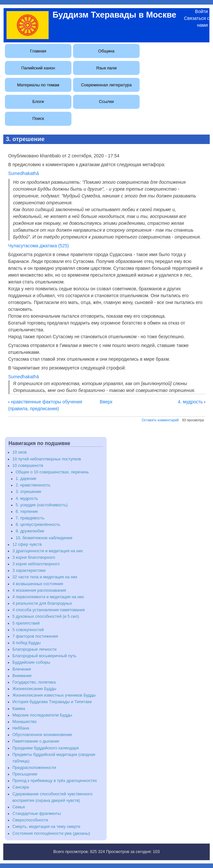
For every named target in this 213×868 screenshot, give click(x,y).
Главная (38, 51)
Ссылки (106, 101)
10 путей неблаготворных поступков (47, 459)
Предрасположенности (34, 768)
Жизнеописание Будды (34, 689)
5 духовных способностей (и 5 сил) (46, 616)
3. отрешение (29, 492)
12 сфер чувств (27, 544)
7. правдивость (30, 518)
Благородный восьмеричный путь (44, 656)
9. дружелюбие (30, 531)
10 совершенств (28, 466)
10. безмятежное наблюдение (44, 538)
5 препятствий (26, 623)
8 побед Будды (27, 643)
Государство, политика (34, 682)
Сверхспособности (30, 820)
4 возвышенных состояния (38, 584)
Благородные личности (34, 649)
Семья (19, 807)
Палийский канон (38, 68)
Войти (201, 11)
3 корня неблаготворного (36, 564)
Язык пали (106, 68)
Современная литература (106, 85)
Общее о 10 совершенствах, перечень (52, 472)
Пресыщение (25, 774)
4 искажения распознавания (39, 590)
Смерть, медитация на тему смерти (46, 827)
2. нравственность (33, 485)
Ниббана (21, 728)
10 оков (20, 452)
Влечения (22, 669)
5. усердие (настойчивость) (42, 505)
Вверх (106, 402)
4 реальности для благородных (42, 603)
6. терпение (27, 512)
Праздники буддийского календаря (46, 748)
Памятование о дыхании (36, 741)
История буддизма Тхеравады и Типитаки (52, 702)
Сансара (21, 787)
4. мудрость (192, 402)
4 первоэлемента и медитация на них (48, 597)
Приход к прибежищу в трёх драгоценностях (55, 781)
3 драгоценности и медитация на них (48, 551)
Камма (19, 709)
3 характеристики (29, 571)
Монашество (24, 722)
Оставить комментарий (160, 420)
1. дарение (26, 479)
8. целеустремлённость (38, 525)
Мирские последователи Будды (42, 715)
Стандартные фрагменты (37, 814)
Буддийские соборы (31, 662)
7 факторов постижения (35, 636)
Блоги (38, 101)
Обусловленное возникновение (42, 735)
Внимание (22, 676)
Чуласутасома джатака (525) (38, 246)
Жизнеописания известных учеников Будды (54, 695)
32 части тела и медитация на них (45, 577)
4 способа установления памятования (49, 610)
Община (106, 51)
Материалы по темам (38, 85)
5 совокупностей (28, 630)
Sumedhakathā (23, 173)
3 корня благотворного (34, 557)
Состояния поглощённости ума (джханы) (51, 833)
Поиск (38, 118)
